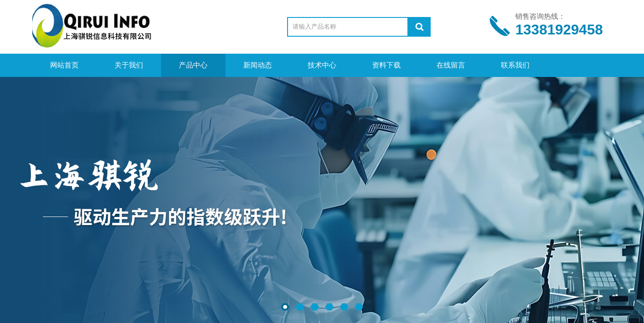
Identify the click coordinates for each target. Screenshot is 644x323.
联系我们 (515, 65)
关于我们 (129, 65)
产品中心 (193, 65)
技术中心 (322, 65)
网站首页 (64, 65)
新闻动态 (258, 65)
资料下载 (386, 65)
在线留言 (451, 65)
